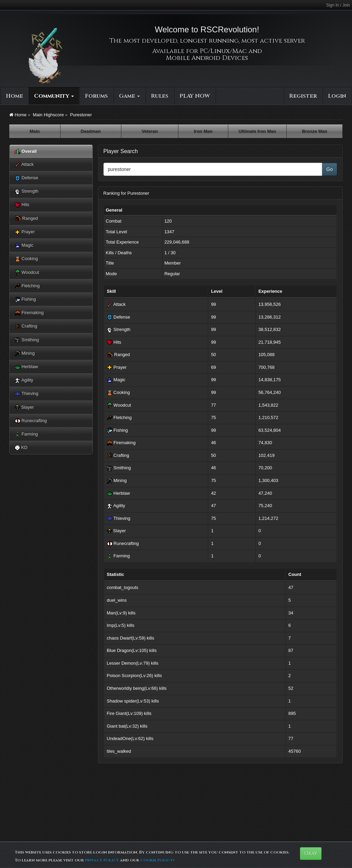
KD (21, 448)
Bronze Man (315, 131)
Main (35, 131)
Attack (24, 165)
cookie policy (157, 860)
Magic (24, 245)
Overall (26, 152)
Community (54, 96)
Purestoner (81, 115)
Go (329, 169)
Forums (96, 96)
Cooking (26, 259)
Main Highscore (48, 115)
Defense (26, 178)
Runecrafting (31, 421)
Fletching (27, 286)
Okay (311, 853)
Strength (27, 191)
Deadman (91, 131)
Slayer (24, 408)
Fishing (25, 299)
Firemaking (29, 313)
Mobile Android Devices (207, 58)
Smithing (27, 340)
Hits (22, 205)
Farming (26, 434)
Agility (24, 380)
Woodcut (27, 273)
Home (14, 96)
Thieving (27, 394)
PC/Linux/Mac (223, 51)
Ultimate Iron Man (257, 131)
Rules (160, 96)
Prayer (25, 232)
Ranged (26, 218)
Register (303, 96)
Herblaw (26, 367)
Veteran (150, 131)
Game (129, 96)
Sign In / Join (338, 5)
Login (337, 96)
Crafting (26, 326)
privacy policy (102, 860)
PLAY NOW (195, 96)
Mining (25, 353)
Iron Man (203, 131)
